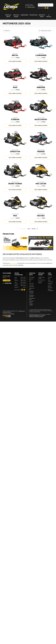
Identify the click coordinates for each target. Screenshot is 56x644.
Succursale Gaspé (42, 280)
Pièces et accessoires (50, 287)
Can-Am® (31, 294)
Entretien (50, 285)
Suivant (35, 229)
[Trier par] (46, 31)
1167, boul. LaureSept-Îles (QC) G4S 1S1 (30, 5)
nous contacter (14, 263)
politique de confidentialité (34, 315)
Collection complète (31, 304)
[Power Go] (15, 316)
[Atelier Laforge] (11, 7)
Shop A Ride (12, 314)
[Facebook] (45, 8)
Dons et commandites (51, 290)
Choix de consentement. (38, 317)
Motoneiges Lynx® (31, 302)
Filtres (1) (6, 31)
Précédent (22, 229)
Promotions (33, 15)
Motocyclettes (32, 277)
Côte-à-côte (31, 283)
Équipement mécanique (31, 292)
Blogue (49, 280)
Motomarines (32, 287)
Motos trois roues (31, 279)
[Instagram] (48, 8)
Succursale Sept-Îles (40, 282)
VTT (30, 282)
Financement (25, 15)
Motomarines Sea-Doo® (32, 296)
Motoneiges (31, 285)
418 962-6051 (30, 7)
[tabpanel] (20, 282)
